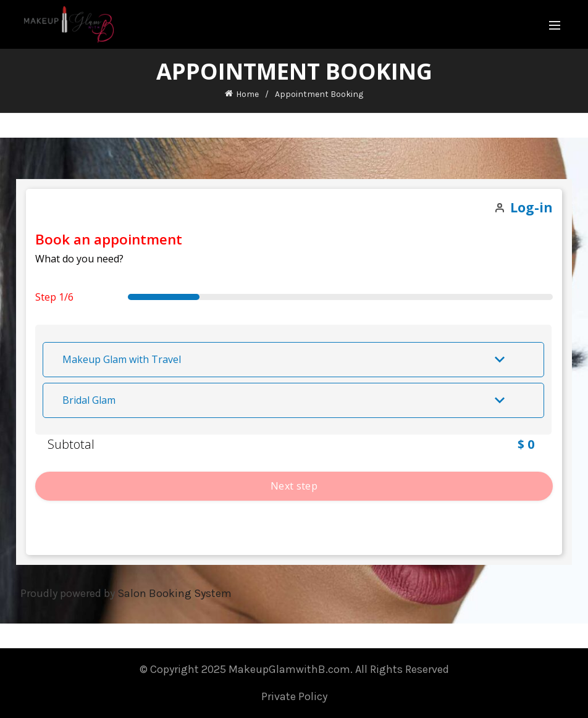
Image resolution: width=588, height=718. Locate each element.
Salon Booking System (174, 593)
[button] (293, 359)
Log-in (531, 207)
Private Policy (294, 696)
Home (247, 94)
